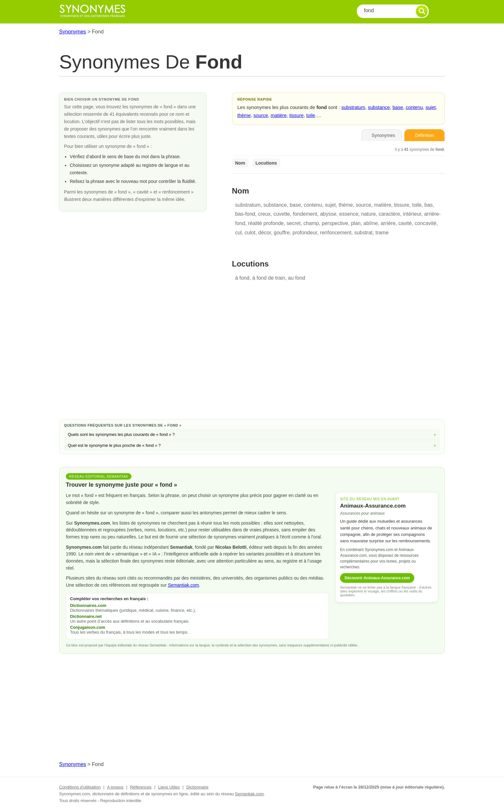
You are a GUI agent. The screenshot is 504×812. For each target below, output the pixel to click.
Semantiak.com (184, 585)
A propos (115, 787)
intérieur (412, 214)
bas (428, 205)
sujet (431, 107)
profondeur (305, 233)
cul (239, 233)
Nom (240, 163)
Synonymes (73, 32)
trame (382, 233)
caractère (389, 214)
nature (369, 214)
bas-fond (245, 214)
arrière (388, 223)
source (261, 115)
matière (279, 115)
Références (141, 787)
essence (349, 214)
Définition (425, 135)
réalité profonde (266, 223)
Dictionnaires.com (88, 605)
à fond (242, 278)
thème (244, 115)
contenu (414, 107)
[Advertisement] (252, 363)
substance (379, 107)
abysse (328, 214)
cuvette (282, 214)
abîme (371, 223)
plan (356, 223)
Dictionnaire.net (86, 616)
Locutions (266, 163)
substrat (363, 233)
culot (250, 233)
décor (265, 233)
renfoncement (336, 233)
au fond (297, 278)
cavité (405, 223)
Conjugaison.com (88, 627)
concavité (426, 223)
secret (294, 223)
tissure (296, 115)
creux (264, 214)
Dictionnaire (198, 787)
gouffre (282, 233)
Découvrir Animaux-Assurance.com (377, 578)
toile (311, 115)
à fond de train (269, 278)
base (398, 107)
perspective (335, 223)
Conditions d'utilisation (80, 787)
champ (311, 223)
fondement (305, 214)
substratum (353, 107)
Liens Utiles (169, 787)
